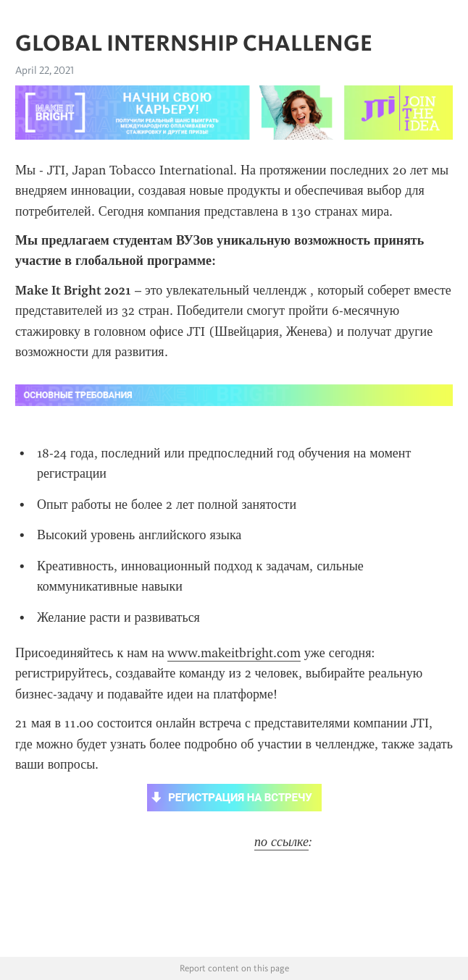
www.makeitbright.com (234, 653)
